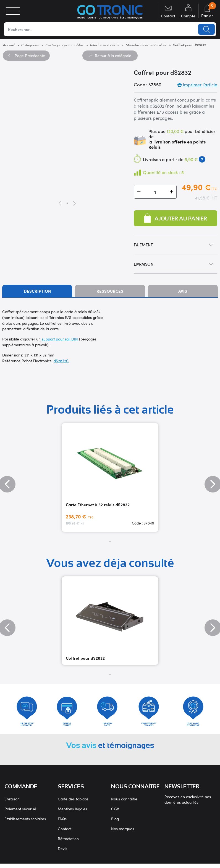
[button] (139, 192)
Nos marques (123, 833)
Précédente (26, 55)
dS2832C (61, 361)
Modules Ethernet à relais (146, 45)
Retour (110, 55)
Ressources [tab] (110, 291)
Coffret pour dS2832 (85, 658)
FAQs (62, 823)
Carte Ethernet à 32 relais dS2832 (98, 504)
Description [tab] (37, 291)
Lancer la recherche (206, 29)
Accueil (9, 45)
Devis (62, 853)
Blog (115, 823)
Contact (65, 833)
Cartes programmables (64, 45)
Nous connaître (124, 803)
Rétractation (68, 843)
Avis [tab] (183, 291)
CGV (115, 813)
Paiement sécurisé (20, 813)
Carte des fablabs (73, 803)
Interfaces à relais (104, 45)
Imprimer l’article (197, 84)
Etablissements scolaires (25, 823)
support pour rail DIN (60, 339)
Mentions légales (72, 813)
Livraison (12, 803)
